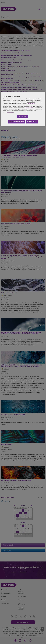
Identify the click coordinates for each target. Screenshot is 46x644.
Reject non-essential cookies (17, 122)
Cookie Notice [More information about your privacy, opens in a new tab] (11, 112)
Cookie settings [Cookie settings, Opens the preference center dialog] (22, 117)
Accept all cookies (32, 122)
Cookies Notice (31, 103)
